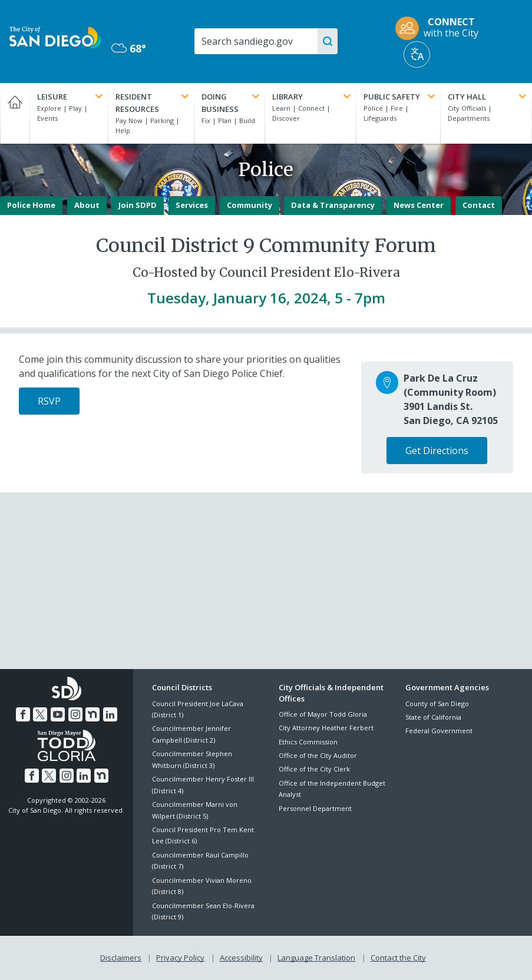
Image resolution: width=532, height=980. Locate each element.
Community (250, 205)
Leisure (71, 97)
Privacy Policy (180, 958)
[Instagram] (75, 714)
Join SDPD (138, 205)
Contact (479, 205)
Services (192, 205)
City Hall (488, 97)
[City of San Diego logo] (55, 37)
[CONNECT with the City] (441, 28)
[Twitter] (40, 714)
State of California (433, 717)
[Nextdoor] (92, 714)
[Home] (15, 113)
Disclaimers (121, 958)
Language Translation (316, 958)
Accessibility (241, 958)
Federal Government (439, 731)
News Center (419, 205)
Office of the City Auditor (318, 755)
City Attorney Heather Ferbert (326, 728)
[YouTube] (58, 714)
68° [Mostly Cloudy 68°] (129, 48)
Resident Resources (153, 102)
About (87, 205)
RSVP (49, 401)
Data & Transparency (333, 205)
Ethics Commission (308, 742)
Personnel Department (315, 808)
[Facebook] (23, 714)
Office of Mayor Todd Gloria (323, 714)
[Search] (265, 41)
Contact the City (398, 958)
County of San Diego (437, 703)
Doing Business (232, 102)
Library (313, 97)
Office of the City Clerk (314, 769)
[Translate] (417, 54)
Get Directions (437, 451)
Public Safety (400, 97)
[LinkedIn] (110, 714)
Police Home (31, 205)
